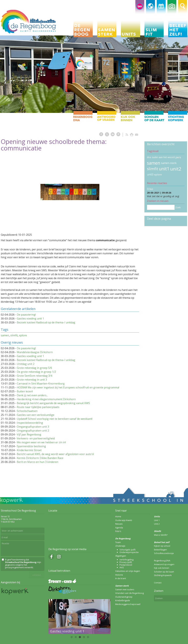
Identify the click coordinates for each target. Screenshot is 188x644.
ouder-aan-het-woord (163, 157)
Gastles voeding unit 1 (30, 318)
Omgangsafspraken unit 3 (33, 427)
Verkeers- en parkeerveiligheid (36, 438)
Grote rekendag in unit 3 (32, 380)
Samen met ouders (125, 589)
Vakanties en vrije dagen (128, 571)
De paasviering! (26, 315)
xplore (23, 335)
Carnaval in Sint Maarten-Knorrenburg (41, 383)
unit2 (176, 169)
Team (118, 542)
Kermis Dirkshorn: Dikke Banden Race (40, 458)
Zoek (178, 207)
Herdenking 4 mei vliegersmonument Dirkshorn (46, 399)
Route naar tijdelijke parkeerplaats (38, 407)
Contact (158, 583)
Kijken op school (162, 546)
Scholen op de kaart (164, 572)
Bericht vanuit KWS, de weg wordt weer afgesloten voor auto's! (55, 454)
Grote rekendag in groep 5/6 (34, 368)
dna (149, 157)
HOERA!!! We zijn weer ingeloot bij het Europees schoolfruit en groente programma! (68, 387)
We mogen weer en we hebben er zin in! (41, 442)
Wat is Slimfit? (161, 535)
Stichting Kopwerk (163, 575)
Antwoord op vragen (164, 564)
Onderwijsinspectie (129, 552)
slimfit (14, 335)
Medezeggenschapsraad (128, 604)
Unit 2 (157, 524)
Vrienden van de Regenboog (129, 593)
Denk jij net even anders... (32, 395)
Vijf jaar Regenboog (29, 434)
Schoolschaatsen (27, 411)
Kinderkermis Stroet (29, 450)
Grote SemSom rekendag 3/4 (34, 376)
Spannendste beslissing (31, 446)
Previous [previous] (53, 617)
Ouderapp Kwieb (124, 520)
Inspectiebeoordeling (30, 423)
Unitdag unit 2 (26, 364)
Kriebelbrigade (123, 600)
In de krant (121, 578)
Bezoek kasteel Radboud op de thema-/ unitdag (46, 322)
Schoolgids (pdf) (127, 550)
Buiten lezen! (25, 391)
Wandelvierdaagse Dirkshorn (35, 352)
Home (118, 516)
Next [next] (106, 617)
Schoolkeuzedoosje (164, 553)
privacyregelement (14, 567)
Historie (119, 575)
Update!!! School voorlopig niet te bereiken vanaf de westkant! (55, 419)
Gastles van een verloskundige (36, 415)
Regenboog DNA (162, 561)
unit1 (164, 169)
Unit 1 (157, 520)
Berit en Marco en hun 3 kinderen (38, 462)
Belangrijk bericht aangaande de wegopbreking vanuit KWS (53, 403)
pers (178, 157)
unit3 (150, 174)
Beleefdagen (160, 550)
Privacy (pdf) (126, 562)
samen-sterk (169, 163)
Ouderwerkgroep (124, 597)
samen (5, 335)
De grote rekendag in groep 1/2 (36, 372)
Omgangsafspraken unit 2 (33, 431)
